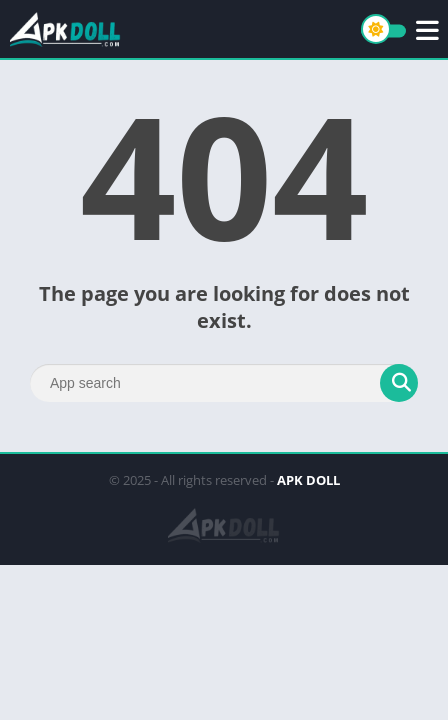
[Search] (224, 383)
